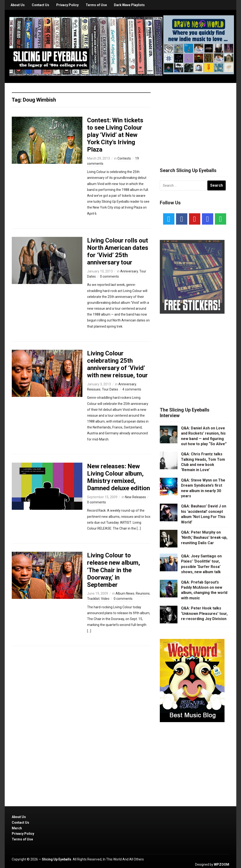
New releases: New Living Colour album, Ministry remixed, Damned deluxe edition (118, 477)
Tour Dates (110, 389)
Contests (124, 158)
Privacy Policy (67, 5)
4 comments (132, 389)
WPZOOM (222, 864)
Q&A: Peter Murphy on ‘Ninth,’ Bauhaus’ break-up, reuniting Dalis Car (204, 538)
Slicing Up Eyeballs (57, 859)
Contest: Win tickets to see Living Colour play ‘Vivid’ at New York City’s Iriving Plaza (115, 135)
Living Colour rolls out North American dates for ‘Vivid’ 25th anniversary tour (118, 251)
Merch (17, 828)
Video (105, 599)
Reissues (94, 389)
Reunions (143, 593)
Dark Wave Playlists (129, 5)
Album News (125, 593)
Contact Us (40, 5)
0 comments (109, 276)
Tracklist (93, 599)
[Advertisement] (195, 119)
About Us (18, 5)
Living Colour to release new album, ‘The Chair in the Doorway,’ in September (114, 570)
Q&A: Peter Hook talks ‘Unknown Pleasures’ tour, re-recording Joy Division (204, 613)
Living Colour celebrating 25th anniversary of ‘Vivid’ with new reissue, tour (117, 364)
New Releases (135, 497)
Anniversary (129, 271)
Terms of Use (96, 5)
